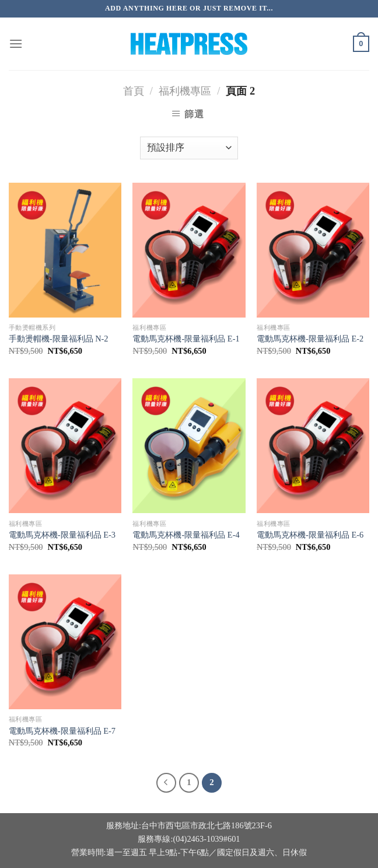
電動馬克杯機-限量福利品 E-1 (186, 339)
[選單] (16, 43)
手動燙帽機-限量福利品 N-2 (59, 339)
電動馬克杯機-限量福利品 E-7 (62, 731)
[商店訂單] (189, 148)
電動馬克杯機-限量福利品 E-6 (310, 535)
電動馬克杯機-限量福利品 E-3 (62, 535)
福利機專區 (185, 91)
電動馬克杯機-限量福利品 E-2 (310, 339)
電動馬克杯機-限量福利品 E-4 (186, 535)
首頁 (134, 91)
